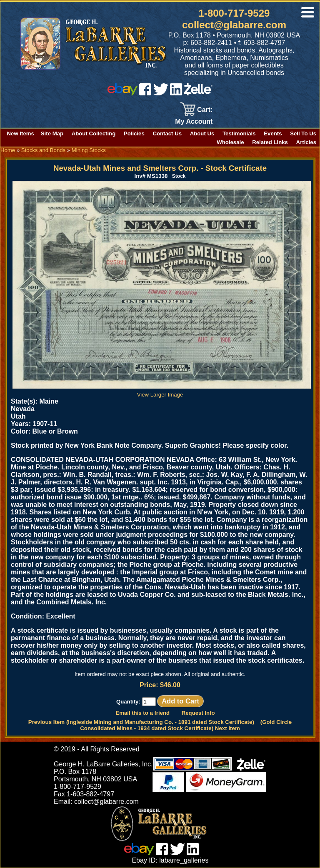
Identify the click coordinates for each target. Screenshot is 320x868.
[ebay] (122, 93)
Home (8, 150)
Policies (134, 133)
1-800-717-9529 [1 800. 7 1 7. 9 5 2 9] (234, 13)
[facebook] (145, 93)
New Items (21, 133)
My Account (194, 121)
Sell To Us (303, 133)
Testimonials (239, 133)
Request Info (198, 713)
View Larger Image (162, 392)
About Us (202, 133)
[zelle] (198, 93)
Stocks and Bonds (43, 150)
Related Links (270, 142)
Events (273, 133)
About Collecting (94, 133)
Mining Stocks (89, 150)
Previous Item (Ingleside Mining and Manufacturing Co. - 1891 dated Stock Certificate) (141, 722)
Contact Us (167, 133)
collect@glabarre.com (234, 25)
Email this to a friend (142, 713)
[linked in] (176, 93)
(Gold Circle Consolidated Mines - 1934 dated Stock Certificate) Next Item (186, 725)
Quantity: (136, 702)
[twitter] (161, 93)
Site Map (52, 133)
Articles (306, 142)
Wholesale (230, 142)
